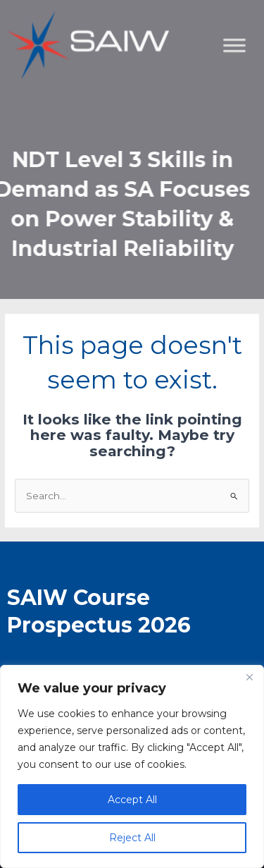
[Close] (249, 677)
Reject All (132, 838)
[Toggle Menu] (246, 117)
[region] (132, 766)
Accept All (132, 800)
